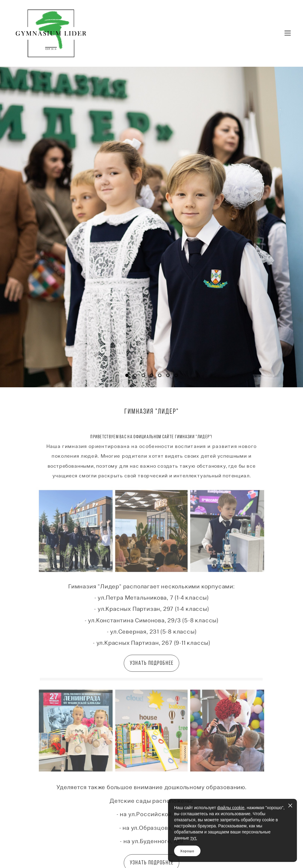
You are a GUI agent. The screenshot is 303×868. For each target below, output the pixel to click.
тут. (194, 838)
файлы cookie (231, 808)
